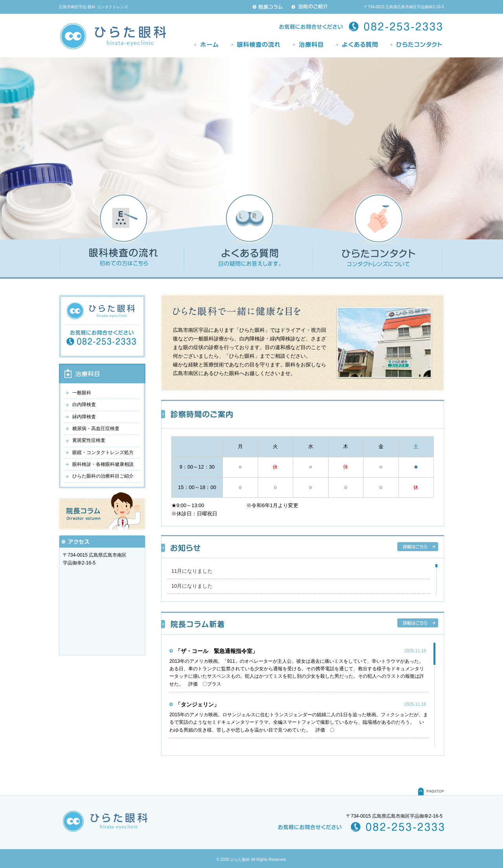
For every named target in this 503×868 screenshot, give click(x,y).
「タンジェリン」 (197, 704)
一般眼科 (82, 393)
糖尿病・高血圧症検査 (96, 428)
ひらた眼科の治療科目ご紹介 (103, 476)
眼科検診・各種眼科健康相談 (103, 464)
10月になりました (192, 586)
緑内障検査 (84, 417)
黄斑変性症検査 (89, 440)
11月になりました (192, 571)
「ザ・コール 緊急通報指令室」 (217, 651)
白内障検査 (84, 405)
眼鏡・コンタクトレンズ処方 (103, 452)
